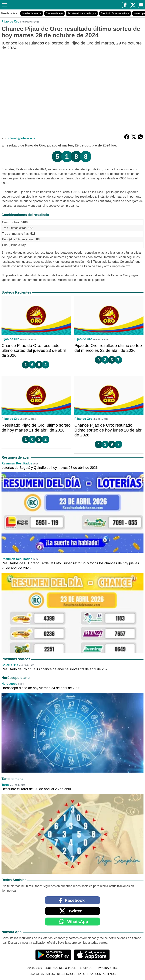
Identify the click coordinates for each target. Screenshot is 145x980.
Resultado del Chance (59, 968)
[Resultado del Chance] (38, 5)
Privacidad (103, 968)
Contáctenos (105, 974)
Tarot (5, 785)
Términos (85, 968)
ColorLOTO (10, 665)
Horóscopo (9, 684)
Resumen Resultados (17, 463)
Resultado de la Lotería (75, 974)
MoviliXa (48, 974)
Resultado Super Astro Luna (115, 13)
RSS (116, 968)
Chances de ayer (54, 13)
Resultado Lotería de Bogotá (82, 13)
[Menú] (4, 4)
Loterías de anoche (32, 13)
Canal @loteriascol (22, 138)
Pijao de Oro (10, 21)
